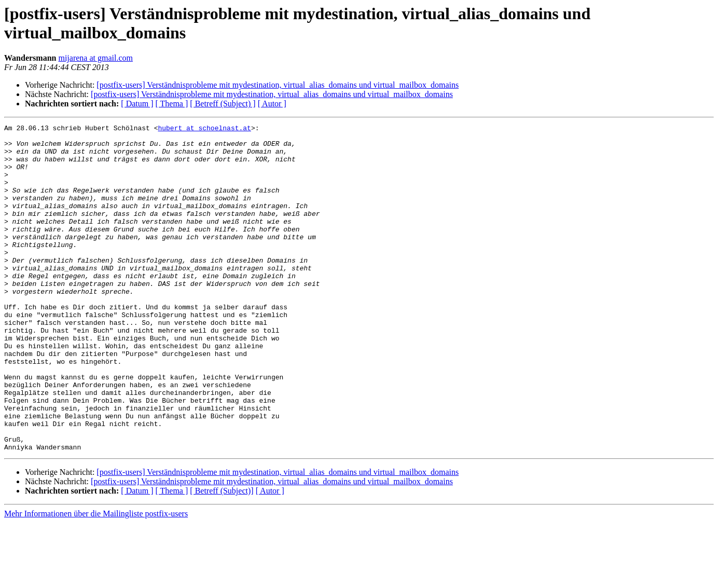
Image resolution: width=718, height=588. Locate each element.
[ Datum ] (137, 104)
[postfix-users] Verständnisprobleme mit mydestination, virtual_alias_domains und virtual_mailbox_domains (278, 85)
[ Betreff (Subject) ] (223, 104)
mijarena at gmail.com (95, 58)
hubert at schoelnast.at (204, 129)
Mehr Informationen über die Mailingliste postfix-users (96, 579)
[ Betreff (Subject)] (222, 556)
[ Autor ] (272, 104)
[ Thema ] (172, 104)
